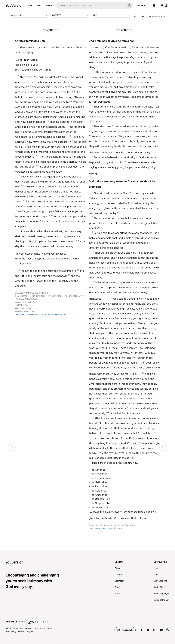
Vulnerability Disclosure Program (19, 632)
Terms (50, 628)
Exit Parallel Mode (157, 17)
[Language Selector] (154, 5)
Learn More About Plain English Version (105, 528)
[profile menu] (164, 5)
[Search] (91, 5)
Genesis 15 (30, 15)
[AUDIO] (135, 17)
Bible (30, 5)
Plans (39, 5)
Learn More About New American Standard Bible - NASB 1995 (41, 314)
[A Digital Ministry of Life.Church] (87, 621)
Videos (49, 5)
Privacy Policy (39, 628)
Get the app (142, 5)
